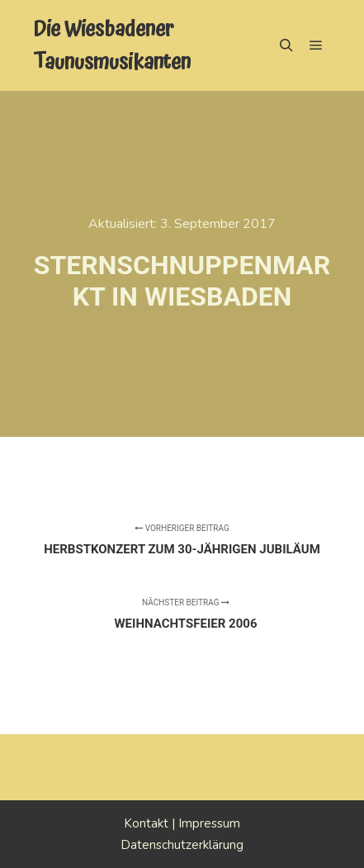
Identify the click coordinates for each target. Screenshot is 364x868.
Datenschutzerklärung (182, 845)
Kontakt (146, 823)
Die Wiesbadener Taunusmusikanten (112, 45)
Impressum (209, 823)
